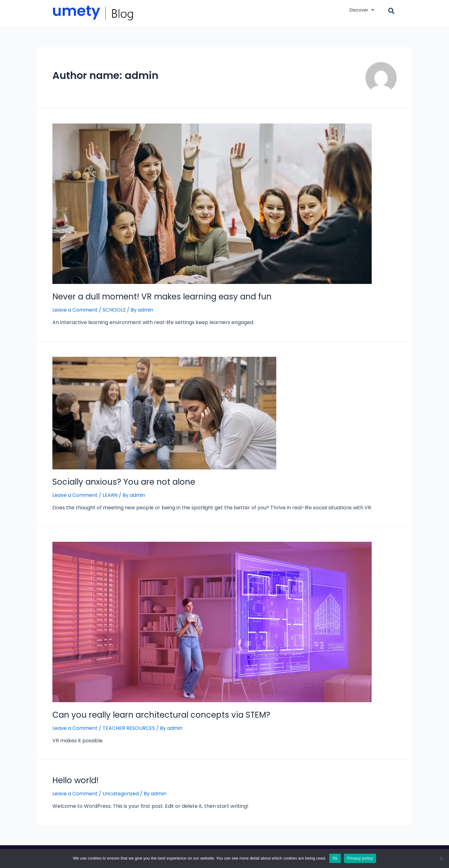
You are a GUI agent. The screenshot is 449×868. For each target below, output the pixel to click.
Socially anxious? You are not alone (124, 482)
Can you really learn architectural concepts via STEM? (161, 715)
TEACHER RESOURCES (129, 728)
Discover (362, 10)
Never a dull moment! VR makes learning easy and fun (162, 297)
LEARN (110, 495)
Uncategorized (121, 794)
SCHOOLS (114, 310)
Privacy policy (360, 858)
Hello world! (75, 780)
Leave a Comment (75, 310)
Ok (335, 858)
